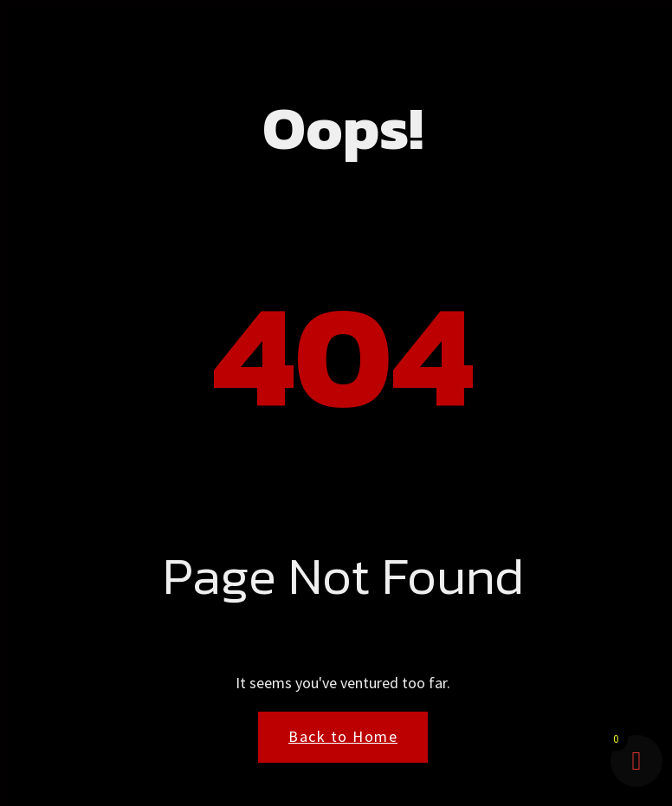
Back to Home (343, 736)
